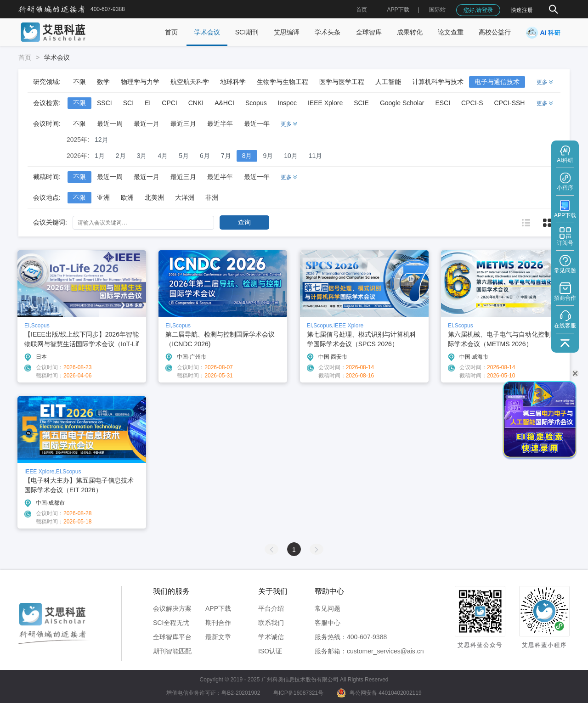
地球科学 (233, 82)
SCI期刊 (247, 32)
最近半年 (220, 124)
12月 (102, 140)
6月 (205, 156)
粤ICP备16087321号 (298, 693)
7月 (226, 156)
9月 (268, 156)
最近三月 (183, 124)
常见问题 (328, 608)
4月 (163, 156)
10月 (291, 156)
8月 (247, 156)
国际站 (437, 10)
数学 (103, 82)
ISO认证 (270, 651)
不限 (79, 82)
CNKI (196, 103)
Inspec (287, 103)
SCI (128, 103)
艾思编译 (287, 32)
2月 (121, 156)
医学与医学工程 (342, 82)
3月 (142, 156)
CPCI (169, 103)
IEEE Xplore (325, 103)
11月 (316, 156)
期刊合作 (218, 623)
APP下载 (218, 608)
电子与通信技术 (497, 82)
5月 (184, 156)
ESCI (443, 103)
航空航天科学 (190, 82)
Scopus (256, 103)
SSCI (105, 103)
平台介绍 (271, 608)
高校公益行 (495, 32)
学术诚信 (271, 637)
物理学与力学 (140, 82)
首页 (362, 10)
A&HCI (224, 103)
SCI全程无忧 (171, 623)
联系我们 (271, 623)
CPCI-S (472, 103)
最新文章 (218, 637)
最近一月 (147, 124)
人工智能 (388, 82)
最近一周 (110, 124)
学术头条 (328, 32)
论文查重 (451, 32)
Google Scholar (402, 103)
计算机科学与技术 (438, 82)
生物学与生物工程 (283, 82)
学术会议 (207, 32)
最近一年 (257, 124)
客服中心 (328, 623)
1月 (100, 156)
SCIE (361, 103)
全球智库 (369, 32)
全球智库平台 (172, 637)
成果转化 (410, 32)
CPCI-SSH (510, 103)
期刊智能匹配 (172, 651)
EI (148, 103)
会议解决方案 (172, 608)
